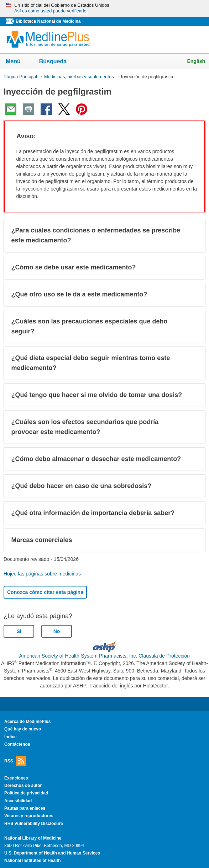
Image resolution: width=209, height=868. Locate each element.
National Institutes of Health (32, 861)
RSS (15, 761)
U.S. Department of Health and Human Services (52, 853)
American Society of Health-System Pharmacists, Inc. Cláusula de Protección (104, 656)
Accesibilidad (18, 801)
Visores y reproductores (29, 816)
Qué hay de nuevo (23, 729)
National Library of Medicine (33, 838)
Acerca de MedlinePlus (28, 722)
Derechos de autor (23, 786)
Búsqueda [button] (58, 63)
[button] (193, 136)
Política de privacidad (26, 793)
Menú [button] (18, 62)
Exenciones (16, 778)
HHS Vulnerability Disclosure (34, 824)
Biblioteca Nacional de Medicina (48, 21)
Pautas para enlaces (25, 808)
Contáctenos (17, 744)
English (196, 61)
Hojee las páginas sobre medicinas (42, 574)
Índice (11, 737)
